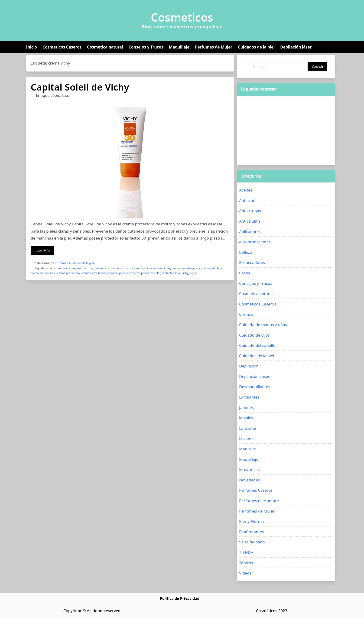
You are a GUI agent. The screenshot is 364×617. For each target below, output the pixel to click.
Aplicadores (250, 232)
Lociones (247, 438)
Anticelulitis (250, 221)
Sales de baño (252, 542)
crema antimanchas (157, 268)
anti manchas (66, 268)
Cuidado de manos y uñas (263, 325)
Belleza (246, 252)
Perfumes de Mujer (214, 47)
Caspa (245, 273)
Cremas (63, 263)
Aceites (246, 190)
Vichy (193, 273)
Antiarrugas (250, 211)
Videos (245, 573)
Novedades (249, 480)
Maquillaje (179, 47)
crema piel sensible (43, 273)
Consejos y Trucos (146, 47)
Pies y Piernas (252, 521)
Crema (139, 268)
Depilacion (249, 366)
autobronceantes (255, 242)
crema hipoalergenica (186, 268)
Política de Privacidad (180, 598)
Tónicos (246, 563)
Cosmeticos (182, 17)
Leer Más (42, 250)
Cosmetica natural (105, 47)
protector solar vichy (175, 273)
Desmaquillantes (255, 387)
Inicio (31, 47)
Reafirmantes (252, 532)
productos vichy (129, 273)
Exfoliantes (249, 397)
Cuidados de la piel (256, 47)
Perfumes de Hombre (259, 501)
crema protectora (68, 273)
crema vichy (89, 273)
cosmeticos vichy (122, 268)
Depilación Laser (254, 376)
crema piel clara (212, 268)
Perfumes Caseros (256, 490)
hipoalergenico (108, 273)
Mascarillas (249, 469)
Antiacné (247, 200)
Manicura (248, 449)
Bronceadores (252, 262)
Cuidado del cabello (257, 345)
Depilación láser (296, 47)
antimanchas (85, 268)
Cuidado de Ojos (254, 335)
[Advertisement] (286, 130)
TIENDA (246, 552)
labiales (246, 418)
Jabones (246, 408)
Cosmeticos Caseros (62, 47)
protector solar (151, 273)
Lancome (248, 428)
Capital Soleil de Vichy (80, 87)
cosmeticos (102, 268)
